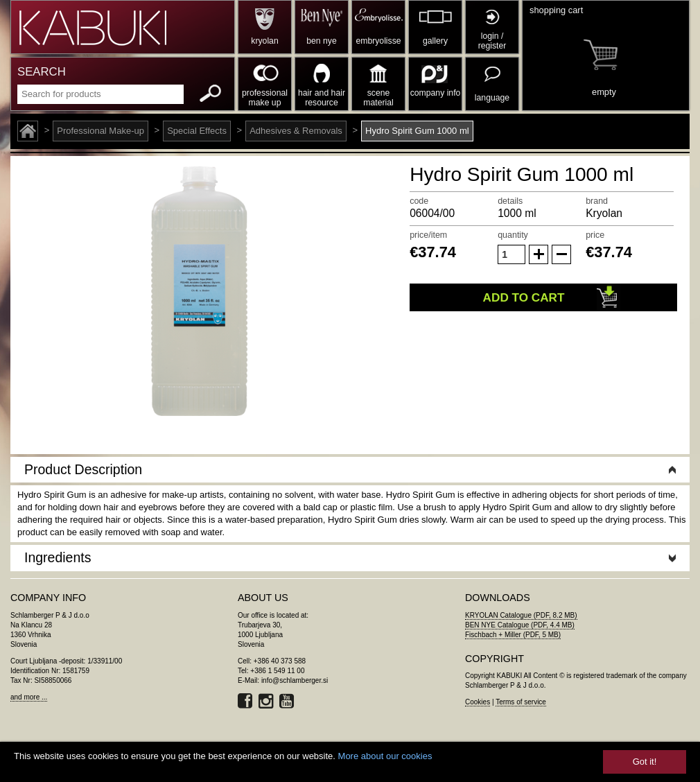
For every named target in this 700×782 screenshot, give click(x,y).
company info (436, 93)
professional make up (265, 98)
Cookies (478, 702)
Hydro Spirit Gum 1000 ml (417, 131)
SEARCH (42, 72)
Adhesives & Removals (296, 131)
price (595, 235)
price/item (428, 235)
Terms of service (521, 702)
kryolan (264, 41)
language (492, 98)
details (510, 201)
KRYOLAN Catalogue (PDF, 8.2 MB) (521, 615)
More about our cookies (385, 756)
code (419, 201)
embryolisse (378, 41)
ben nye (321, 41)
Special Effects (197, 131)
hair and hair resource (322, 98)
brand (597, 201)
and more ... (29, 697)
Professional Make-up (100, 131)
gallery (435, 41)
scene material (378, 98)
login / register (492, 41)
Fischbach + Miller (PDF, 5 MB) (513, 635)
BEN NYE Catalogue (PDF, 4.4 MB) (520, 625)
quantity (513, 235)
